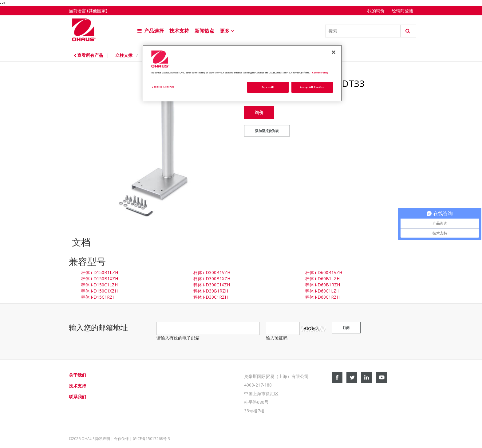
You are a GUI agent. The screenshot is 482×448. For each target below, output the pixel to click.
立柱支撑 (124, 55)
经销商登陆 (402, 11)
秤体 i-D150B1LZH (100, 272)
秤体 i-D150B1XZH (100, 279)
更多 (227, 31)
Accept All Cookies (312, 87)
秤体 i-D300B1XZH (212, 279)
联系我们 (77, 397)
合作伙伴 (121, 439)
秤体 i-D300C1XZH (212, 285)
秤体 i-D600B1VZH (324, 272)
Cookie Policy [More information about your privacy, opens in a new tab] (320, 73)
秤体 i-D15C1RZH (98, 297)
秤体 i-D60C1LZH (322, 291)
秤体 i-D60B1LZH (322, 279)
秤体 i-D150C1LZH (99, 285)
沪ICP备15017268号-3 (151, 439)
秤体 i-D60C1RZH (322, 297)
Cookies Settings (163, 87)
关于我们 (77, 375)
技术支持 (179, 31)
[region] (242, 73)
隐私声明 (103, 439)
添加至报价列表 (267, 131)
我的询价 (376, 11)
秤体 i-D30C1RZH (211, 297)
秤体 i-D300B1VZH (212, 272)
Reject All (268, 87)
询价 (259, 112)
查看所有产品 (89, 55)
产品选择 (151, 31)
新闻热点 (204, 31)
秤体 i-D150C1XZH (99, 291)
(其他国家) (97, 11)
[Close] (334, 52)
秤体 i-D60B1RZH (323, 285)
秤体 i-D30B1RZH (211, 291)
